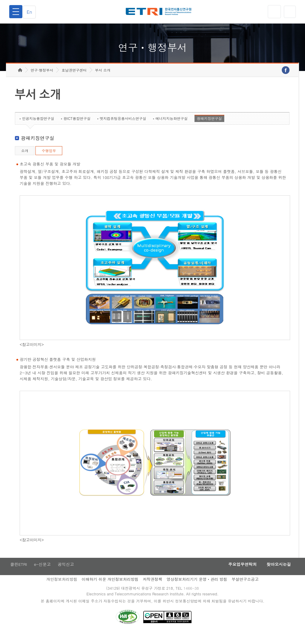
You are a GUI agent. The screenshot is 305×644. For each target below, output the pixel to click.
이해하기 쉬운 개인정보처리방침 (110, 589)
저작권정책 (152, 589)
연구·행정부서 (42, 79)
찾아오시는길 (277, 574)
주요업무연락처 (238, 574)
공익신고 (67, 574)
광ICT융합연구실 (77, 128)
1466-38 (192, 598)
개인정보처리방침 (62, 589)
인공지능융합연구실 (38, 128)
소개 (25, 160)
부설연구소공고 (245, 589)
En (31, 12)
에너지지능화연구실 (172, 128)
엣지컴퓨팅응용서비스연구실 (123, 128)
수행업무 (49, 160)
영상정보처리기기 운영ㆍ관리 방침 (197, 589)
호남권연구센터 (74, 79)
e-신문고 (43, 574)
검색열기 (289, 12)
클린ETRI (18, 574)
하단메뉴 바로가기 (0, 0)
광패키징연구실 (209, 128)
